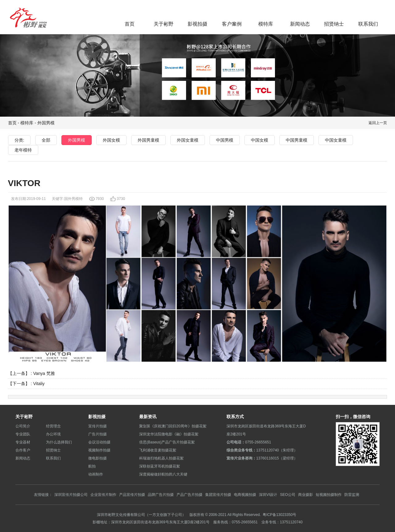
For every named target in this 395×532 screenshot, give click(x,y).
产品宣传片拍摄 (132, 495)
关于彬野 (164, 24)
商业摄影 (306, 495)
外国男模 (46, 123)
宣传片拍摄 (98, 426)
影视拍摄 (197, 24)
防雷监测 (352, 495)
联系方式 (235, 417)
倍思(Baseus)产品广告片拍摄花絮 (167, 442)
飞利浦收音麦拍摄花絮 (158, 450)
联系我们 (368, 24)
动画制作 (96, 474)
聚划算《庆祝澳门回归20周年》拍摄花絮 (173, 426)
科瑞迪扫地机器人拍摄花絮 (161, 458)
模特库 (266, 24)
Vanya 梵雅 (44, 373)
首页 (130, 24)
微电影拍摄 (98, 458)
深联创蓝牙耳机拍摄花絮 (160, 466)
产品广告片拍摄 (189, 495)
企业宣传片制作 (103, 495)
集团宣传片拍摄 (218, 495)
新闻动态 (300, 24)
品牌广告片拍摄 (161, 495)
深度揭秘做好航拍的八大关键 (163, 474)
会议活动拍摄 (99, 442)
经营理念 (53, 426)
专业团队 (23, 434)
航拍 (92, 466)
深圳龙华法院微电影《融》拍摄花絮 (169, 434)
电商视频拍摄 (245, 495)
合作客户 (23, 450)
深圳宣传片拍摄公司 (71, 495)
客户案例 (232, 24)
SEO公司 (287, 495)
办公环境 (53, 434)
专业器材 (23, 442)
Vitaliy (39, 384)
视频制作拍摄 (99, 450)
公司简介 (23, 426)
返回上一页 (378, 123)
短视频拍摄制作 (329, 495)
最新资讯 (148, 417)
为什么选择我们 (59, 442)
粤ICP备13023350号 (279, 515)
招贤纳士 (334, 24)
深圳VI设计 (268, 495)
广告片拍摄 (98, 434)
